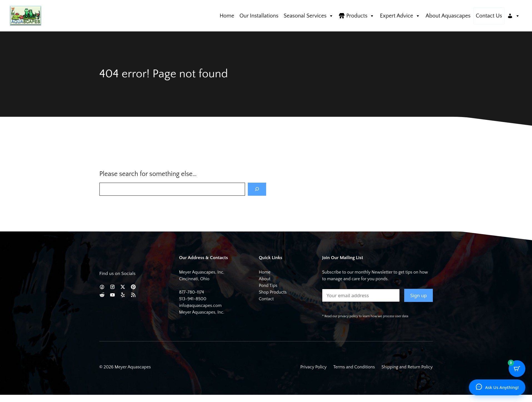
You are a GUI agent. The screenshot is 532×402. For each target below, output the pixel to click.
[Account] (514, 16)
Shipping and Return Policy (407, 367)
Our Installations (259, 16)
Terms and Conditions (354, 367)
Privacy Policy (314, 367)
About (264, 279)
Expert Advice (400, 16)
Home (227, 16)
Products (360, 16)
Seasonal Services (309, 16)
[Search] (257, 189)
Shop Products (273, 292)
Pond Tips (268, 286)
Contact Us (489, 16)
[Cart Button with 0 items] (517, 369)
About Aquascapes (448, 16)
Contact (266, 299)
